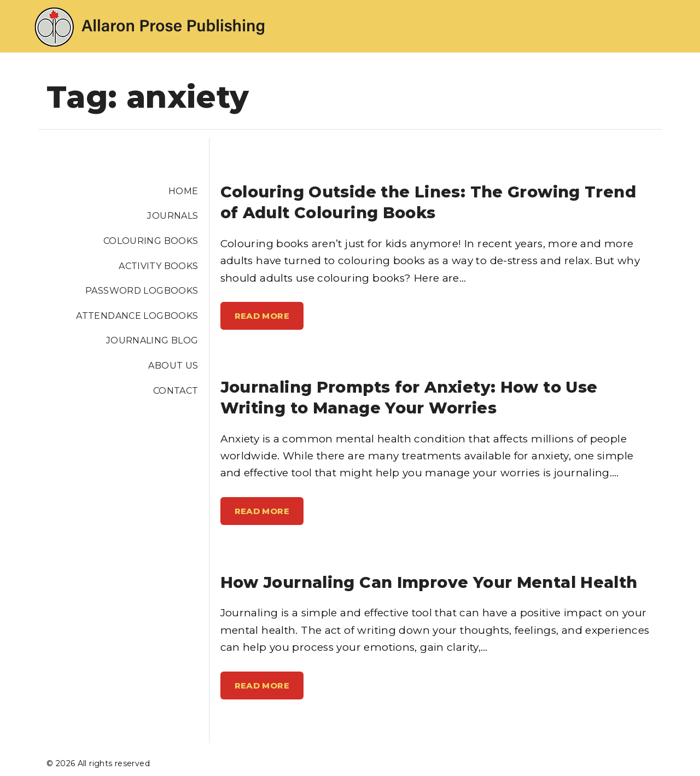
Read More (267, 320)
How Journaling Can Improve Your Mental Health (429, 582)
